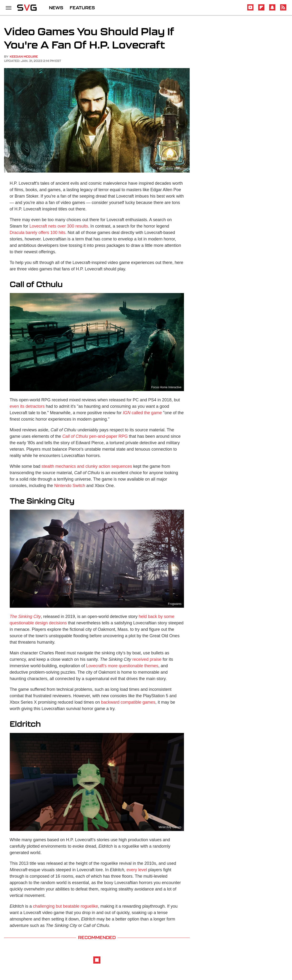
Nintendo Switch (70, 486)
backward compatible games (128, 702)
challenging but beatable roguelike (66, 906)
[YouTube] (250, 10)
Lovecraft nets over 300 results (59, 226)
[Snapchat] (272, 10)
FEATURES (82, 8)
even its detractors (27, 406)
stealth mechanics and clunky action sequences (87, 466)
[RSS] (283, 10)
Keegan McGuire (24, 57)
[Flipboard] (261, 10)
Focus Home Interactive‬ (172, 169)
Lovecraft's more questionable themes (122, 666)
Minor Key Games (170, 827)
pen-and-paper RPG (95, 436)
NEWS (56, 8)
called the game (142, 413)
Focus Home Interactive (166, 387)
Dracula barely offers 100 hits (38, 233)
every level (137, 870)
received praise (147, 659)
